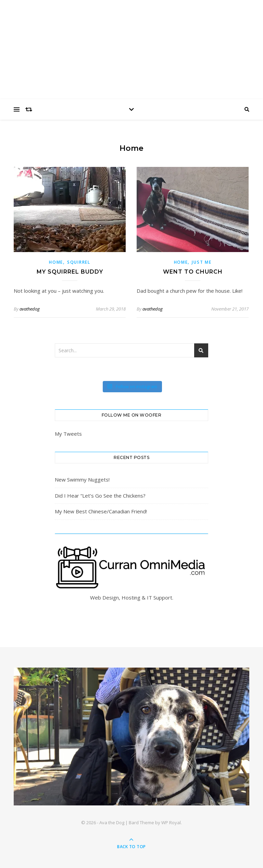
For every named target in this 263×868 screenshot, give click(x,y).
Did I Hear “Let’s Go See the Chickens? (100, 496)
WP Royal (171, 823)
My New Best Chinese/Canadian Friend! (101, 511)
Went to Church (193, 272)
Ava (131, 45)
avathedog (30, 309)
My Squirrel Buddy (70, 272)
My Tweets (68, 434)
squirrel (79, 262)
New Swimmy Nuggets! (82, 479)
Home (56, 262)
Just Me (202, 262)
